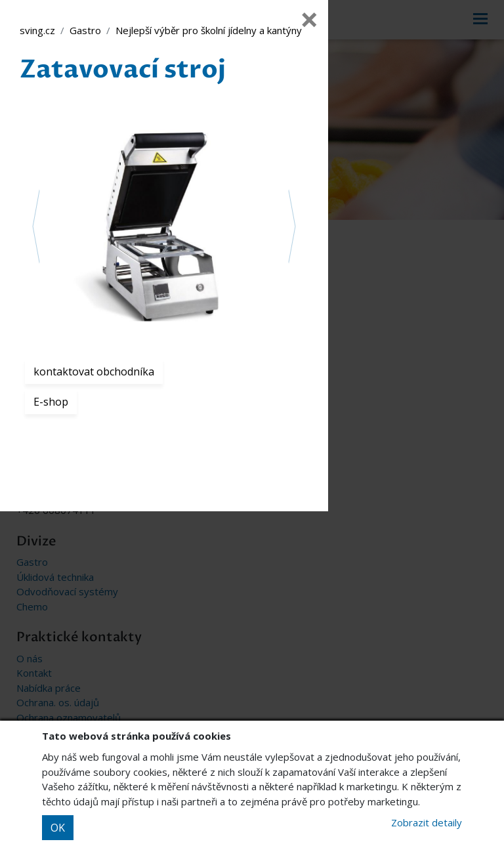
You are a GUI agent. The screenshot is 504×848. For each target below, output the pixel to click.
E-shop (51, 402)
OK (58, 828)
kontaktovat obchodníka (94, 371)
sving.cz (37, 30)
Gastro (85, 30)
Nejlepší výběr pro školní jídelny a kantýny (209, 30)
